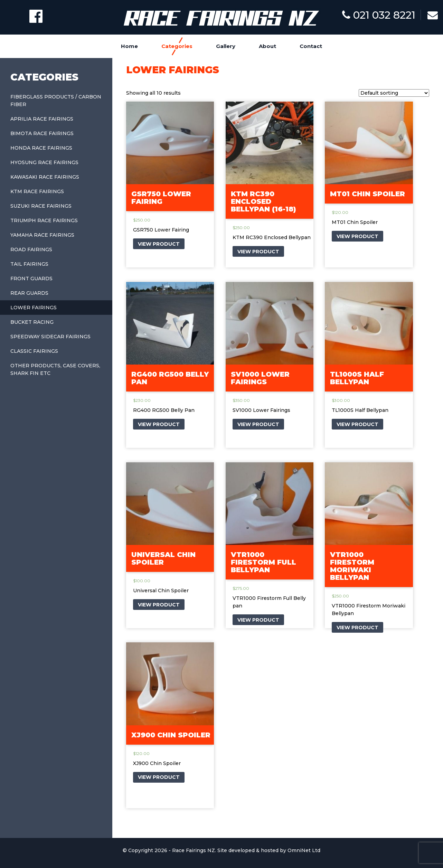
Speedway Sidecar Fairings (50, 337)
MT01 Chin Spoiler (367, 194)
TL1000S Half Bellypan (357, 378)
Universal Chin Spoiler (163, 558)
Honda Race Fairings (41, 148)
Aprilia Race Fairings (42, 119)
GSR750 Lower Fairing (161, 198)
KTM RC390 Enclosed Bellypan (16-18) (263, 201)
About (267, 46)
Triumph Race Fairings (44, 220)
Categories (177, 46)
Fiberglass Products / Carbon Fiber (56, 101)
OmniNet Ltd (304, 850)
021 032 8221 (379, 15)
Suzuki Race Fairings (41, 206)
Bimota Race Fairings (42, 133)
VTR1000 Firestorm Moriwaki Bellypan (352, 566)
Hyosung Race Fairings (44, 162)
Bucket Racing (32, 322)
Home (129, 46)
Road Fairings (31, 249)
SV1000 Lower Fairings (260, 378)
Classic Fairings (34, 351)
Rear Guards (29, 293)
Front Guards (31, 279)
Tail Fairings (29, 264)
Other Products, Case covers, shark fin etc (55, 369)
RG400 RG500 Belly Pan (170, 378)
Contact (311, 46)
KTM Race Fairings (37, 191)
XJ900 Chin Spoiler (171, 735)
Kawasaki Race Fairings (45, 177)
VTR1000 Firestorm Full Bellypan (263, 562)
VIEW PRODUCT (159, 244)
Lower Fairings (34, 308)
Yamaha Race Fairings (42, 235)
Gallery (226, 46)
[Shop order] (394, 93)
